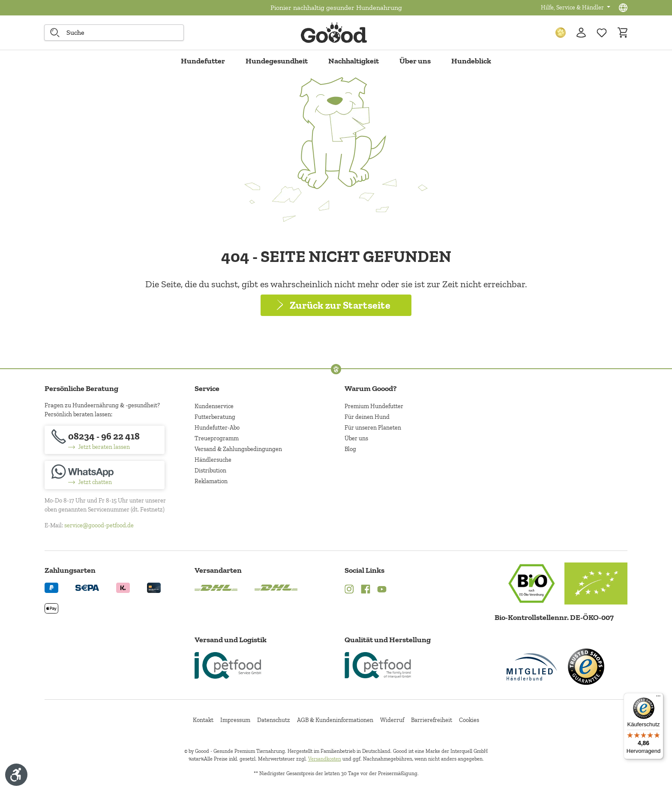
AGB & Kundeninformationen (335, 720)
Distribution (210, 471)
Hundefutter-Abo (217, 428)
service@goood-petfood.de (99, 525)
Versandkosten (325, 759)
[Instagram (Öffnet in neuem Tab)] (349, 590)
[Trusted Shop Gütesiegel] (586, 667)
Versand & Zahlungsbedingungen (238, 449)
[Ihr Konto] (581, 33)
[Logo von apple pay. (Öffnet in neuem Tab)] (51, 608)
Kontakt (203, 720)
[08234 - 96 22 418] (105, 440)
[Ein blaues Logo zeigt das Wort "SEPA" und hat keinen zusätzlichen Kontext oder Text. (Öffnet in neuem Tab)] (87, 587)
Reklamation (211, 481)
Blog (350, 449)
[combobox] (114, 33)
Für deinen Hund (367, 417)
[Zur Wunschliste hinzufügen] (602, 33)
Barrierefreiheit (432, 720)
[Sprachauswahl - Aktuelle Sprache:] (623, 8)
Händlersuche (213, 460)
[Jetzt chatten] (105, 475)
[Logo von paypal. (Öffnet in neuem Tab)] (51, 587)
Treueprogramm (217, 438)
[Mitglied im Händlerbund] (532, 667)
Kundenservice (214, 406)
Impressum (235, 720)
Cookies (469, 720)
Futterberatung (215, 417)
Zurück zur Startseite (340, 305)
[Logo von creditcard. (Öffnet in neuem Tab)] (154, 587)
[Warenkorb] (622, 33)
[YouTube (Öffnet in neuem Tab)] (382, 590)
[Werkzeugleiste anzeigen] (16, 775)
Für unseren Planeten (373, 428)
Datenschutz (274, 720)
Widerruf (392, 720)
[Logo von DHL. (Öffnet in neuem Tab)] (216, 587)
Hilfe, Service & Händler (573, 8)
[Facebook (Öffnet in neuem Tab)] (366, 590)
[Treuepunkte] (561, 33)
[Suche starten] (55, 33)
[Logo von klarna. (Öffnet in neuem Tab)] (123, 587)
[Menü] (658, 698)
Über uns (356, 438)
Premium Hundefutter (374, 406)
